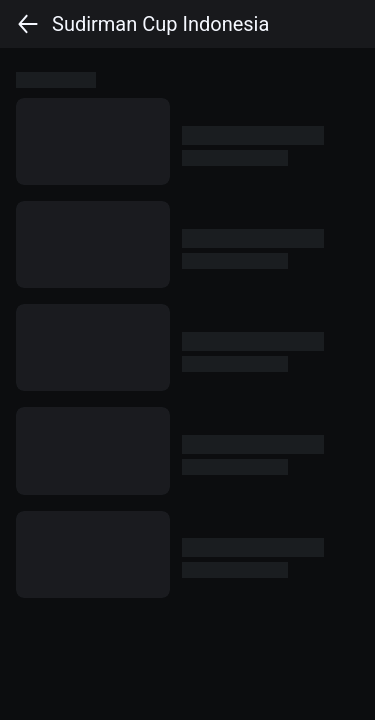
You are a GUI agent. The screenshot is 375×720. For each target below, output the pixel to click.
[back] (28, 24)
